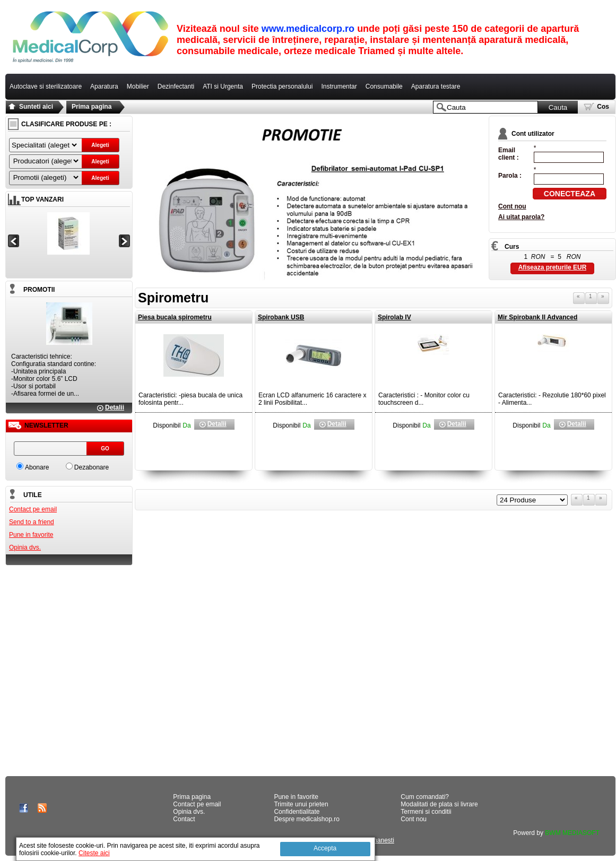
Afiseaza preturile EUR (553, 267)
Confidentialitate (297, 812)
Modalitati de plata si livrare (439, 804)
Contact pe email (33, 509)
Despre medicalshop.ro (306, 819)
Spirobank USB (281, 317)
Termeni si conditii (426, 812)
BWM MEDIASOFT (572, 833)
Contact (184, 819)
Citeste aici (94, 853)
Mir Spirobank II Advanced (537, 317)
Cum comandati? (425, 797)
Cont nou (512, 206)
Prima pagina (92, 107)
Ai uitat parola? (521, 217)
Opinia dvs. (25, 547)
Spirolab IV (394, 317)
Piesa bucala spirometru (175, 317)
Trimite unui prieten (301, 804)
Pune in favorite (31, 535)
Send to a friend (32, 522)
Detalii (115, 407)
